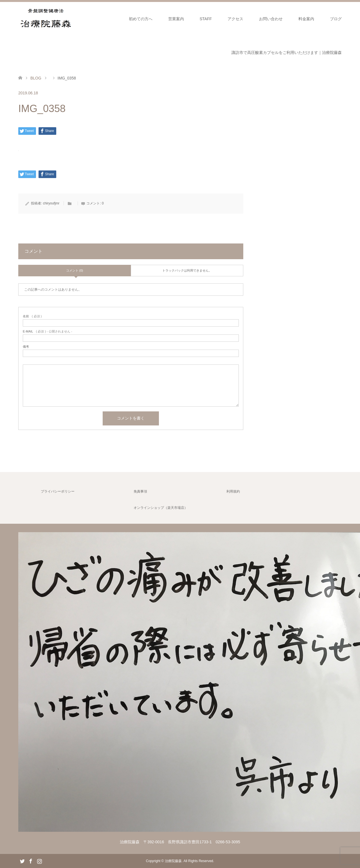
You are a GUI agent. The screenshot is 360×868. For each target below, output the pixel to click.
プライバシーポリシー (58, 491)
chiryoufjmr (51, 203)
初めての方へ (141, 19)
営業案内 (176, 19)
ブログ (336, 19)
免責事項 (140, 491)
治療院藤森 (173, 861)
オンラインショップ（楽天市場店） (161, 508)
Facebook (31, 861)
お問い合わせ (271, 19)
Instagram (39, 861)
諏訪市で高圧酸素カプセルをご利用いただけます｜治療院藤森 (287, 53)
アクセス (235, 19)
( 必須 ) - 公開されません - (48, 332)
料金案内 (306, 19)
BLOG (36, 78)
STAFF (206, 19)
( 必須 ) (32, 316)
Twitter (22, 861)
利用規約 (233, 491)
